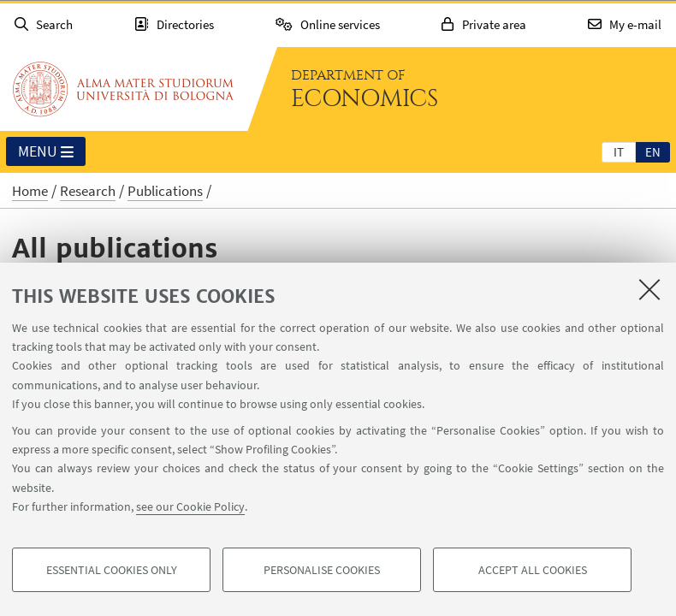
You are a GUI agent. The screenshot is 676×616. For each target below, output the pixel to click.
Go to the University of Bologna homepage (123, 89)
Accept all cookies (533, 570)
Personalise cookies (322, 570)
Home (30, 191)
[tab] (619, 151)
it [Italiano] (619, 152)
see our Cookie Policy (190, 506)
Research (88, 191)
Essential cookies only (112, 570)
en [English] (653, 152)
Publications (165, 191)
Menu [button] (46, 152)
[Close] (649, 289)
